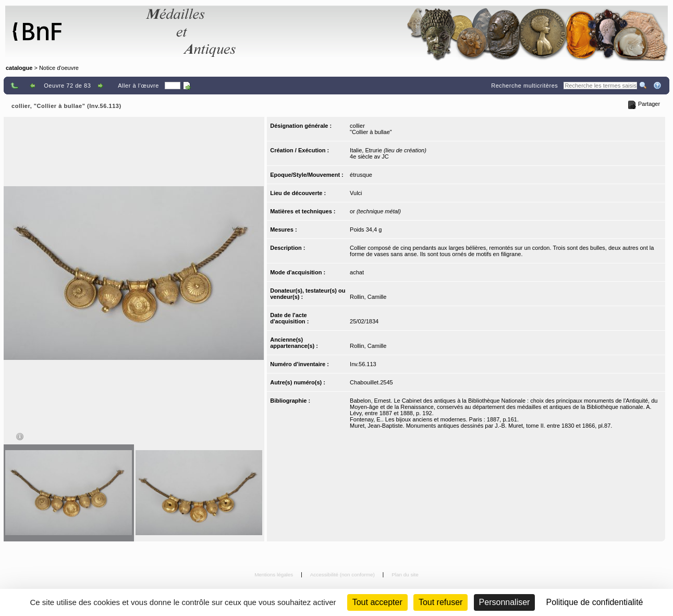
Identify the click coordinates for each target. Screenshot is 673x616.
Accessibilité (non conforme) (343, 575)
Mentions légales (274, 575)
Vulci (356, 193)
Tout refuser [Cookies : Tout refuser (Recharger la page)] (440, 602)
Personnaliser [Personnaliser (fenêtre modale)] (505, 602)
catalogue (19, 68)
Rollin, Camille (368, 297)
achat (357, 272)
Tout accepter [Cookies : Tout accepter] (377, 602)
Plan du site (405, 575)
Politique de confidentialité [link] (595, 602)
